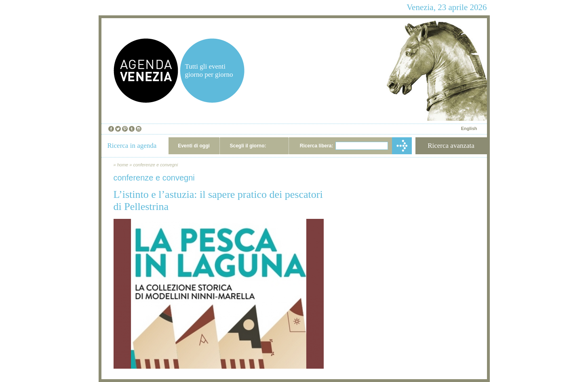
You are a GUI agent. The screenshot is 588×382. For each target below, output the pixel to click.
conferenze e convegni (155, 165)
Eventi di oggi (194, 146)
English (469, 128)
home (123, 165)
